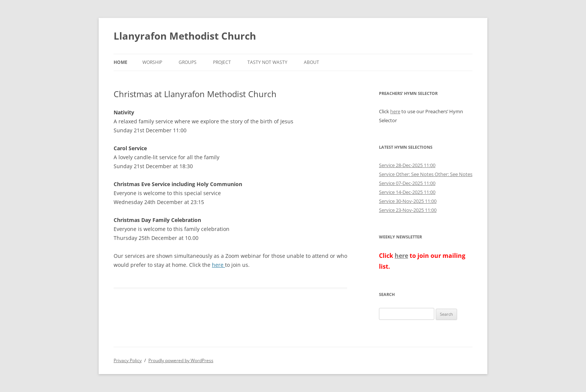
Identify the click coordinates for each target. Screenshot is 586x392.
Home (121, 62)
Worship (152, 62)
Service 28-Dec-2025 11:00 (407, 165)
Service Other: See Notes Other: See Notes (426, 174)
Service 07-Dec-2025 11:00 (407, 183)
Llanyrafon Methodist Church (185, 36)
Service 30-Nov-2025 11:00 (408, 201)
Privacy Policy (128, 360)
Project (222, 62)
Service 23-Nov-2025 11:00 (408, 210)
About (311, 62)
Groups (188, 62)
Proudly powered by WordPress (181, 360)
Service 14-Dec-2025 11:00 (407, 192)
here (218, 265)
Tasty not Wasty (267, 62)
